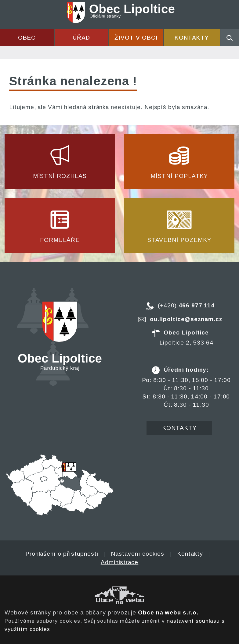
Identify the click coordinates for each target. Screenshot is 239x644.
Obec (27, 38)
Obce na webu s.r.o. (168, 612)
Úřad (81, 38)
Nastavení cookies (138, 554)
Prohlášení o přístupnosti (62, 554)
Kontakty (192, 38)
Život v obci (136, 38)
